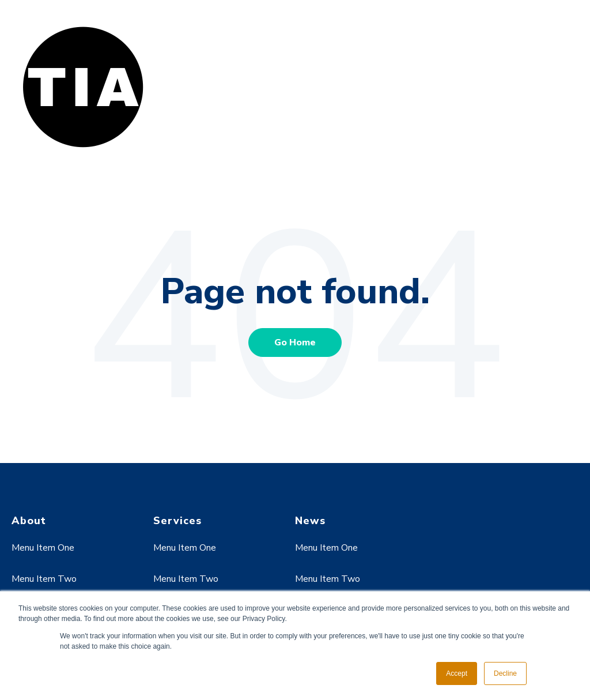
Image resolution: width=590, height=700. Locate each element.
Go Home (295, 343)
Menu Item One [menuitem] (43, 548)
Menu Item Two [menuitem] (44, 579)
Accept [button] (457, 673)
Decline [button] (505, 673)
